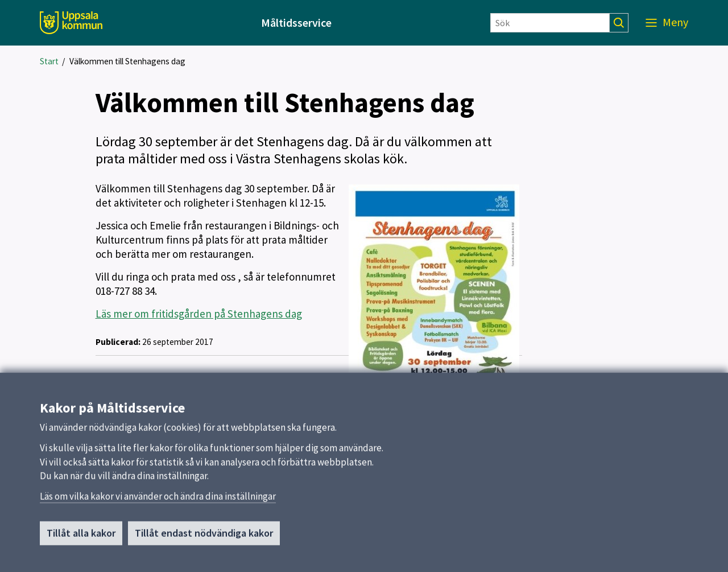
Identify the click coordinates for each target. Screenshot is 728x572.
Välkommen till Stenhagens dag (127, 61)
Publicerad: (118, 342)
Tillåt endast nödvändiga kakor (204, 538)
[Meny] (667, 23)
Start (49, 61)
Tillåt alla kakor (81, 538)
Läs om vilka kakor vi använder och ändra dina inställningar (158, 501)
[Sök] (550, 23)
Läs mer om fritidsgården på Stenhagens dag (199, 314)
